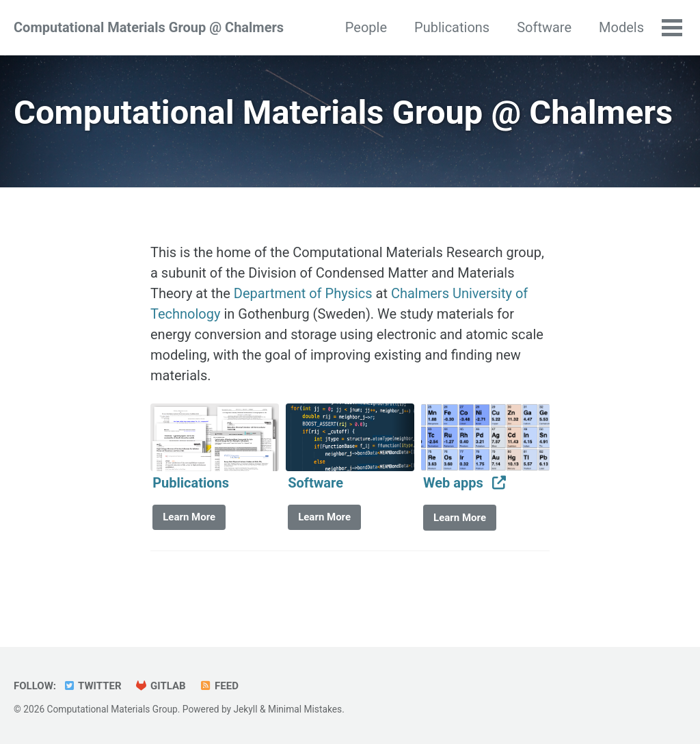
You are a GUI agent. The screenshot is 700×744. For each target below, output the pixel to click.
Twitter (92, 686)
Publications (452, 27)
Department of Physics (303, 293)
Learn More (189, 517)
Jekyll (245, 709)
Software (544, 27)
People (366, 27)
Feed (219, 686)
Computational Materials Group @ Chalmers (149, 27)
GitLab (161, 686)
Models (621, 27)
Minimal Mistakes (305, 709)
